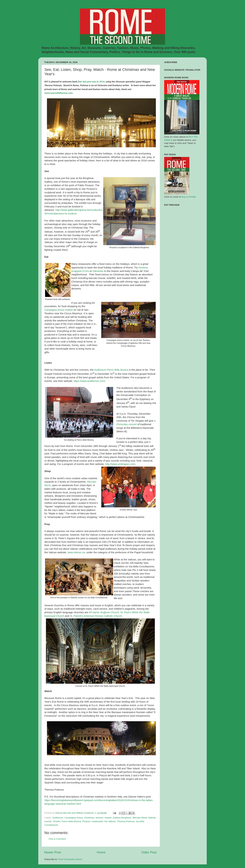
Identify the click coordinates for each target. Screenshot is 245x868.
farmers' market (104, 818)
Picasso (86, 821)
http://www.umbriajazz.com (120, 464)
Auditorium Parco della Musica (112, 370)
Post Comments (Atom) (70, 859)
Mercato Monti (140, 818)
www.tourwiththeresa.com (59, 93)
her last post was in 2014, (92, 82)
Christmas (89, 818)
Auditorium (58, 818)
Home (101, 852)
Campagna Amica (74, 818)
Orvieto (57, 821)
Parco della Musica (71, 821)
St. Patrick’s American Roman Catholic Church (96, 616)
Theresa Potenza (126, 821)
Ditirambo (98, 271)
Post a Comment (57, 839)
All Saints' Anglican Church (104, 612)
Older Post (149, 852)
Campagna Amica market (59, 310)
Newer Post (53, 852)
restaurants (97, 821)
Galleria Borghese (122, 818)
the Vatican (110, 821)
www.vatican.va (76, 552)
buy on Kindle (189, 197)
